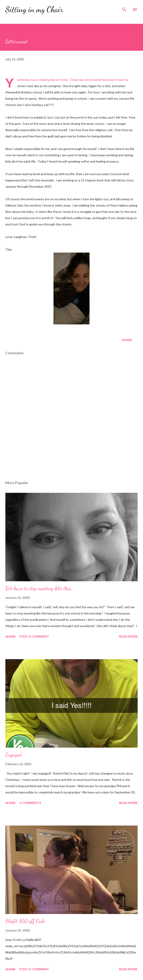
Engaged (14, 755)
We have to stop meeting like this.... (41, 588)
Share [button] (127, 340)
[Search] (124, 8)
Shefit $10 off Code (25, 921)
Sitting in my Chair (34, 9)
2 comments (30, 803)
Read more (128, 636)
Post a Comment (34, 636)
